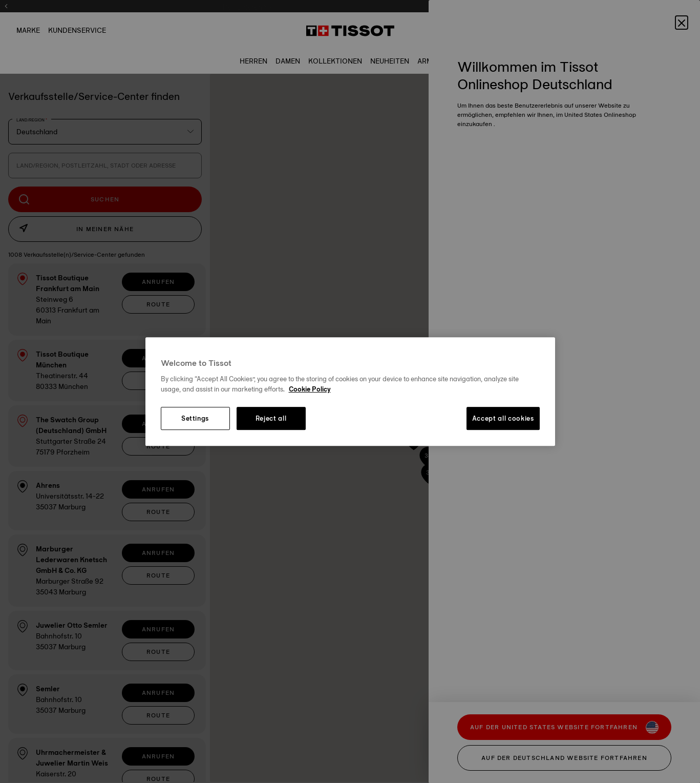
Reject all (271, 419)
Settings (195, 419)
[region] (350, 391)
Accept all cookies (503, 419)
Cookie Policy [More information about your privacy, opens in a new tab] (310, 389)
